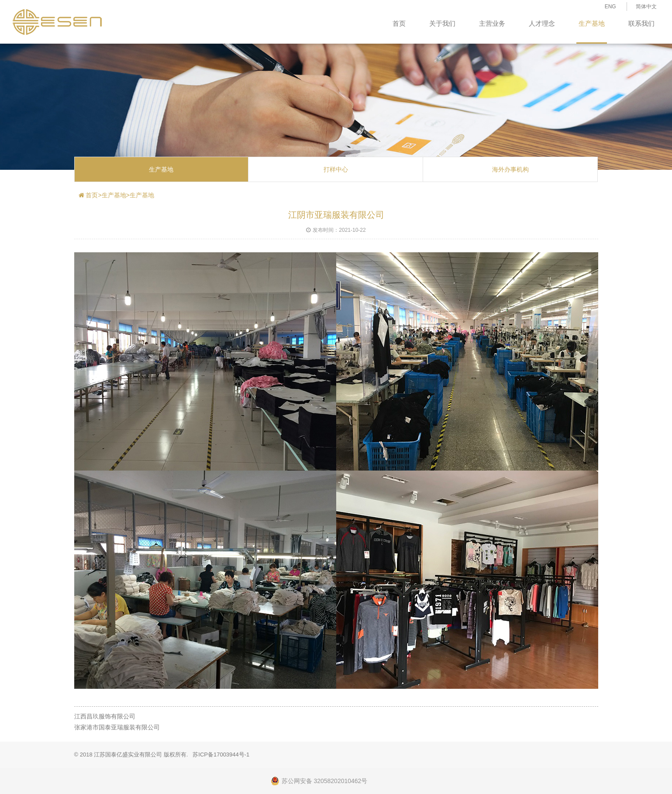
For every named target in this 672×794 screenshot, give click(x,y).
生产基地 (592, 23)
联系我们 (641, 23)
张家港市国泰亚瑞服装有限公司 (117, 727)
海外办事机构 (510, 169)
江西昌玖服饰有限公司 (105, 716)
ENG (610, 7)
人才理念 (542, 23)
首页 (399, 23)
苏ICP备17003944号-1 (221, 754)
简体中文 (646, 7)
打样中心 (336, 169)
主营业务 (492, 23)
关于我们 (442, 23)
